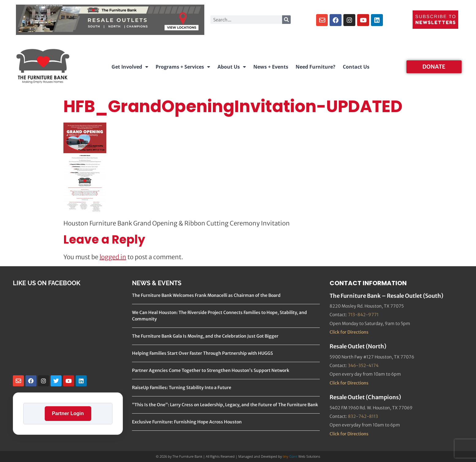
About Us (232, 67)
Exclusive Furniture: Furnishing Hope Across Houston (187, 422)
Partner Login (68, 413)
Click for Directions (349, 332)
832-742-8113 (363, 416)
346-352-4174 (363, 365)
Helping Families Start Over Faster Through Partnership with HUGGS (202, 353)
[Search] (286, 20)
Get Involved (130, 67)
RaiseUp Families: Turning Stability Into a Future (182, 388)
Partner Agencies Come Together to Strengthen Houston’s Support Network (211, 370)
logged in (113, 257)
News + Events (271, 67)
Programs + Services (183, 67)
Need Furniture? (315, 67)
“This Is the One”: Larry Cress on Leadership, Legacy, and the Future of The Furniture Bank (225, 405)
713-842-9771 (363, 315)
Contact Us (356, 67)
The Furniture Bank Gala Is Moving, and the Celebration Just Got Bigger (205, 336)
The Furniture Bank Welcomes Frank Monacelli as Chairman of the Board (206, 295)
